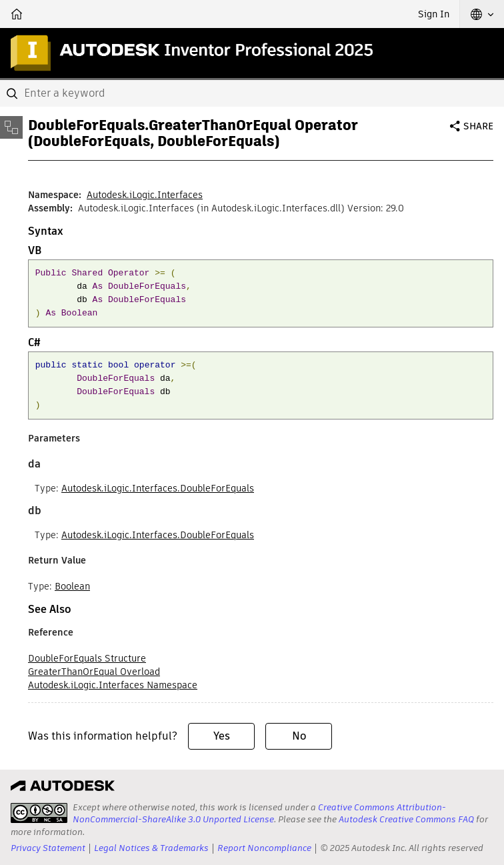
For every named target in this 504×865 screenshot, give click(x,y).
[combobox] (252, 93)
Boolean (72, 586)
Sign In (434, 14)
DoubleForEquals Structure (87, 658)
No (299, 736)
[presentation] (39, 813)
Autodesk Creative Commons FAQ (406, 819)
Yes (222, 736)
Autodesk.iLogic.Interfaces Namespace (113, 685)
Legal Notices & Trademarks (151, 848)
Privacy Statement (48, 848)
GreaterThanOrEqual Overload (94, 672)
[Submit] (13, 93)
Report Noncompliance (264, 848)
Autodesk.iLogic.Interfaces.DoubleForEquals (158, 488)
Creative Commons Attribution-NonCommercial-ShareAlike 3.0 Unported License (259, 813)
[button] (482, 14)
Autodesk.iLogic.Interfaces (145, 195)
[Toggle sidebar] (11, 127)
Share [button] (478, 126)
